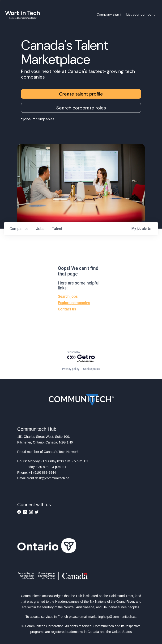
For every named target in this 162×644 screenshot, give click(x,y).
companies (19, 229)
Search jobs (68, 296)
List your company (141, 14)
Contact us (67, 309)
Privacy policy (71, 369)
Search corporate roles (81, 108)
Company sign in (110, 14)
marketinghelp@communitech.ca (112, 617)
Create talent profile (81, 94)
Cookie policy (92, 369)
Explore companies (74, 303)
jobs (40, 229)
